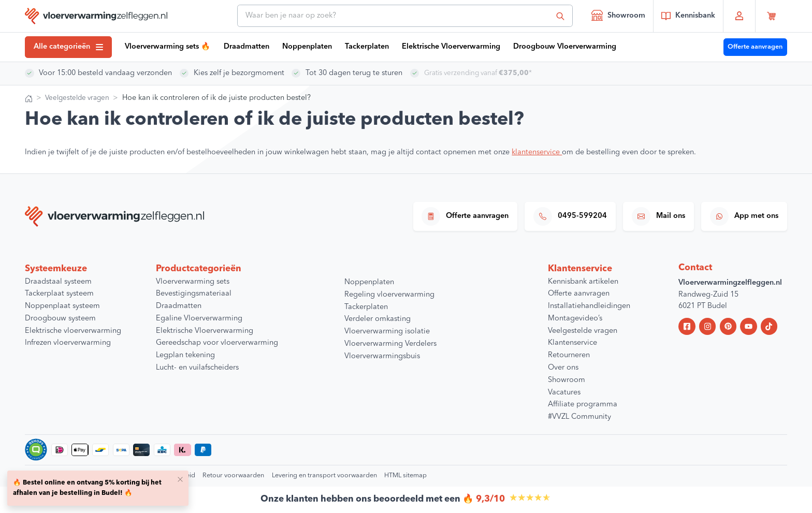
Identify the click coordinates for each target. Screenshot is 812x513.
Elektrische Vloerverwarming (451, 47)
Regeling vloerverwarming (389, 295)
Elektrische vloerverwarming (73, 331)
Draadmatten (247, 47)
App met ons (744, 216)
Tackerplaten (367, 47)
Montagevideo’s (575, 319)
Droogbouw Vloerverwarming (565, 47)
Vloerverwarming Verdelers (390, 344)
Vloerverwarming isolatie (387, 332)
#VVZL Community (579, 417)
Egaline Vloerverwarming (199, 319)
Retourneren (569, 355)
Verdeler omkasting (378, 319)
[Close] (180, 479)
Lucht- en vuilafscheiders (197, 368)
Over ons (563, 368)
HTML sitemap (405, 475)
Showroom (618, 15)
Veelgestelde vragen (80, 98)
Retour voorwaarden (233, 475)
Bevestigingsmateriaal (194, 294)
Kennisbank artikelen (583, 282)
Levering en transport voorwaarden (324, 475)
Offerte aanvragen (755, 47)
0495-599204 (570, 216)
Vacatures (564, 393)
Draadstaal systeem (58, 282)
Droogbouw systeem (60, 319)
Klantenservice (572, 343)
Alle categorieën (68, 47)
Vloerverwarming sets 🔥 (168, 47)
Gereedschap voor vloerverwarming (217, 343)
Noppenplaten (307, 47)
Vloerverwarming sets (193, 282)
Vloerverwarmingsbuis (382, 356)
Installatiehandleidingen (589, 306)
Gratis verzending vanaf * (482, 73)
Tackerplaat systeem (59, 294)
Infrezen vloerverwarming (68, 343)
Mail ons (658, 216)
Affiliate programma (583, 405)
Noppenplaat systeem (62, 306)
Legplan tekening (185, 355)
